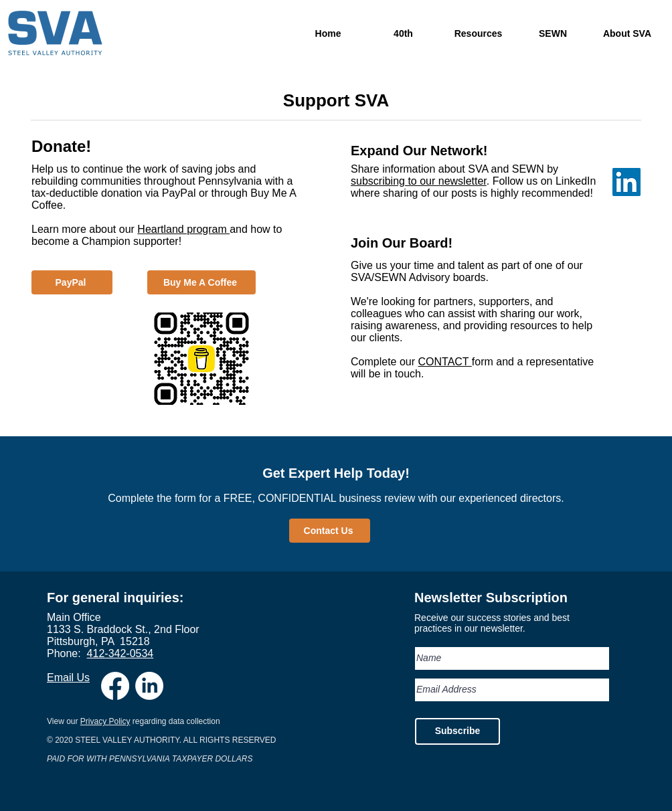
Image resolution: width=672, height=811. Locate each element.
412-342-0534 (120, 653)
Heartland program (183, 229)
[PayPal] (72, 282)
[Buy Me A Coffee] (201, 282)
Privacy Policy (105, 721)
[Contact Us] (330, 531)
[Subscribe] (457, 731)
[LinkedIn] (149, 686)
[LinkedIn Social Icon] (626, 182)
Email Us (68, 678)
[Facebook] (115, 686)
